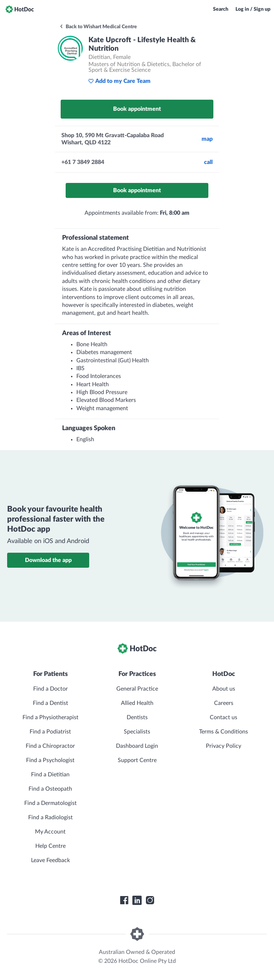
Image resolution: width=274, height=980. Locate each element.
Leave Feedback (50, 860)
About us (224, 689)
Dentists (137, 717)
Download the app (48, 560)
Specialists (137, 732)
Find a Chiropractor (50, 746)
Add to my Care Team (119, 81)
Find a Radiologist (50, 817)
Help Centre (50, 846)
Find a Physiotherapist (50, 717)
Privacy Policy (224, 746)
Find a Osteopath (50, 789)
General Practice (137, 689)
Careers (224, 703)
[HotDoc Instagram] (150, 900)
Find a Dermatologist (50, 803)
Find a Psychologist (50, 760)
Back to (98, 27)
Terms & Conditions (224, 732)
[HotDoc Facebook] (124, 900)
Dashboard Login (137, 746)
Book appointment (137, 109)
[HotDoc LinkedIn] (137, 900)
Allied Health (137, 703)
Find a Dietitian (50, 775)
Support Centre (137, 760)
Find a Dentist (50, 703)
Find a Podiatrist (50, 732)
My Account (50, 832)
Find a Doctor (50, 689)
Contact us (224, 717)
